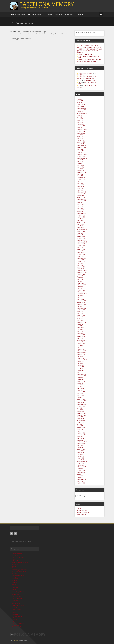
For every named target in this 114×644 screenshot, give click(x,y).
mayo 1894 (80, 390)
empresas (15, 579)
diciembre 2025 (81, 108)
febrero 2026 (81, 105)
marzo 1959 (80, 212)
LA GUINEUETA (90, 80)
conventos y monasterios (19, 570)
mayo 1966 (80, 190)
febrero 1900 (81, 381)
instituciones (16, 595)
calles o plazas (16, 561)
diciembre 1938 (81, 240)
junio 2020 (80, 160)
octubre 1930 (81, 262)
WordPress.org (81, 514)
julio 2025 (80, 117)
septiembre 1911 (82, 340)
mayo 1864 (80, 437)
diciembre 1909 (81, 351)
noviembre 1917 (82, 322)
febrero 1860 (81, 449)
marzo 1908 (80, 358)
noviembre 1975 (82, 172)
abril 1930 (80, 265)
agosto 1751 (80, 478)
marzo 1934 (80, 251)
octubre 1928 (81, 274)
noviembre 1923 (82, 301)
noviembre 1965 (82, 194)
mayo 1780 (80, 476)
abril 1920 (80, 313)
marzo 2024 (80, 140)
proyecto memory (17, 616)
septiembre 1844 (82, 462)
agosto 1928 (80, 276)
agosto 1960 (80, 204)
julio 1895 (80, 387)
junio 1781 (80, 474)
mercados (15, 600)
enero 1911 (80, 342)
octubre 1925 (81, 290)
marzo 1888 (80, 412)
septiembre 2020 (82, 158)
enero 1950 (80, 224)
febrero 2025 (81, 126)
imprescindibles (16, 593)
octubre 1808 (81, 471)
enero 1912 (80, 338)
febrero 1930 (81, 267)
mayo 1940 (80, 233)
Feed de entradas (82, 511)
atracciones (15, 555)
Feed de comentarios (83, 512)
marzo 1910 (80, 349)
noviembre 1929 (82, 271)
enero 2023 (80, 151)
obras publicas (16, 609)
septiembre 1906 (82, 360)
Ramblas (14, 620)
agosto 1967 (80, 188)
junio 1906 (80, 363)
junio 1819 (80, 469)
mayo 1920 (80, 312)
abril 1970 (80, 183)
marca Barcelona (17, 597)
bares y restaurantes (18, 557)
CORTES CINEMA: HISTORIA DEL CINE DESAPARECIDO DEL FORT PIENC (89, 61)
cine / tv (14, 566)
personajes (15, 614)
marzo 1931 (80, 260)
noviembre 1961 (82, 201)
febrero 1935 (81, 249)
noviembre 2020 (82, 155)
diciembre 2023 (81, 146)
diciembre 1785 (81, 472)
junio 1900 (80, 378)
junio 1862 (80, 440)
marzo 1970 (80, 185)
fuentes (14, 584)
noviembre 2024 (82, 130)
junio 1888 (80, 410)
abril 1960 (80, 208)
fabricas (14, 582)
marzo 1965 (80, 196)
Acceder (79, 509)
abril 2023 (80, 149)
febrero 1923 (81, 303)
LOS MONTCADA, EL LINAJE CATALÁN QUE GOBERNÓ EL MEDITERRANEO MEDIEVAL (89, 51)
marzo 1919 (80, 319)
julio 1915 (80, 329)
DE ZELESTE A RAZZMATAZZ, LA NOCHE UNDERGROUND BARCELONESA (89, 46)
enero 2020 (80, 165)
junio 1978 (80, 169)
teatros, (14, 622)
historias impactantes (18, 586)
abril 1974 (80, 176)
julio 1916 (80, 326)
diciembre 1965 (81, 192)
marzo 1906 (80, 365)
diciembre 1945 (81, 228)
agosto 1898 (80, 383)
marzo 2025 (80, 124)
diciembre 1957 (81, 213)
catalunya (15, 564)
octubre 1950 (81, 217)
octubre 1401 (81, 483)
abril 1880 (80, 426)
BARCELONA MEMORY (47, 4)
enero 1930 (80, 269)
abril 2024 (80, 138)
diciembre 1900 (81, 374)
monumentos (16, 604)
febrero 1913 (81, 335)
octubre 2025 (81, 112)
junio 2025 (80, 119)
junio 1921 (80, 306)
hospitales (15, 588)
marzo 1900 (80, 379)
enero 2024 (80, 144)
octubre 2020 (81, 156)
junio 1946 (80, 226)
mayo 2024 (80, 137)
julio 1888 (80, 408)
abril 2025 (80, 122)
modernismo (16, 602)
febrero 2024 (81, 142)
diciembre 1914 (81, 333)
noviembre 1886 (82, 415)
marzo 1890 (80, 397)
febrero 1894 (81, 392)
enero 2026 (80, 106)
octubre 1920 (81, 310)
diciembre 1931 (81, 258)
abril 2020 (80, 162)
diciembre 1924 (81, 292)
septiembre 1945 (82, 229)
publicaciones (16, 618)
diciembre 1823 (81, 467)
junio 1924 (80, 296)
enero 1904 (80, 367)
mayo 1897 (80, 385)
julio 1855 (80, 454)
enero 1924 (80, 299)
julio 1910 (80, 346)
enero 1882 (80, 419)
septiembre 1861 (82, 442)
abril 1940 (80, 235)
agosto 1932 (80, 256)
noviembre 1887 (82, 413)
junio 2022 (80, 153)
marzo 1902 (80, 371)
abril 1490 (80, 481)
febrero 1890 (81, 399)
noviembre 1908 (82, 354)
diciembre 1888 (81, 404)
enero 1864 (80, 438)
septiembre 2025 (82, 113)
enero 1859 (80, 453)
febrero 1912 (81, 337)
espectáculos (16, 580)
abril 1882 (80, 417)
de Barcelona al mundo (19, 572)
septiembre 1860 (82, 444)
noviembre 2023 (82, 147)
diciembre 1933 (81, 253)
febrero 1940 (81, 237)
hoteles (14, 589)
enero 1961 (80, 203)
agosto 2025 (80, 115)
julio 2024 (80, 135)
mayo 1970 (80, 181)
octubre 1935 (81, 246)
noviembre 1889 (82, 401)
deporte (14, 573)
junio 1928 (80, 278)
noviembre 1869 (82, 435)
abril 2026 (80, 101)
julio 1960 (80, 206)
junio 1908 (80, 356)
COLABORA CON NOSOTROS (53, 14)
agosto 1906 (80, 362)
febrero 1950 (81, 222)
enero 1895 (80, 388)
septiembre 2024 (82, 133)
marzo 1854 (80, 456)
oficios (14, 613)
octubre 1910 (81, 344)
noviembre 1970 (82, 178)
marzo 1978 (80, 171)
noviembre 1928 (82, 272)
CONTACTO (80, 14)
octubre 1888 (81, 406)
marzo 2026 (80, 103)
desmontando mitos (18, 575)
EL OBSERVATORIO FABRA (86, 54)
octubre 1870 (81, 433)
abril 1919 (80, 317)
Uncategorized (16, 627)
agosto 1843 (80, 463)
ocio (13, 611)
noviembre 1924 (82, 294)
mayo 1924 (80, 297)
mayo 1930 (80, 263)
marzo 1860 (80, 447)
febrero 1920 (81, 315)
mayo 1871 (80, 431)
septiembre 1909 (82, 353)
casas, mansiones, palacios (20, 563)
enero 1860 (80, 451)
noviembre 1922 (82, 304)
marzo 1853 (80, 458)
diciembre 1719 (81, 479)
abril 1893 (80, 394)
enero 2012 (80, 167)
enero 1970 (80, 187)
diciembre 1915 (81, 328)
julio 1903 (80, 369)
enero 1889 (80, 403)
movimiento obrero (18, 605)
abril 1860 (80, 446)
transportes (15, 625)
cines (13, 568)
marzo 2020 (80, 163)
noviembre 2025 (82, 110)
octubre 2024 (81, 131)
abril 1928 (80, 279)
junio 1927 (80, 281)
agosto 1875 (80, 429)
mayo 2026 (80, 99)
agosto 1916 (80, 324)
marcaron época (17, 598)
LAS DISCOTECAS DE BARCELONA (87, 78)
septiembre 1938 (82, 242)
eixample (14, 577)
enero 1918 (80, 321)
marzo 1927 (80, 283)
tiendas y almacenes (18, 623)
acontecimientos (17, 554)
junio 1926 (80, 287)
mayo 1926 (80, 288)
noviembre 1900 (82, 376)
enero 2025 (80, 128)
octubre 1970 (81, 180)
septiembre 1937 (82, 244)
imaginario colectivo (18, 591)
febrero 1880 (81, 428)
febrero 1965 (81, 197)
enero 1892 (80, 396)
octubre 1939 (81, 238)
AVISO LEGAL (69, 14)
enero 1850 (80, 460)
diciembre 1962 (81, 199)
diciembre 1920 (81, 308)
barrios (14, 559)
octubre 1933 (81, 254)
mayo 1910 (80, 347)
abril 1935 (80, 247)
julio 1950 (80, 219)
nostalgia (15, 607)
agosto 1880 (80, 422)
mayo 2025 (80, 121)
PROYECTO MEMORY (35, 14)
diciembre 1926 (81, 285)
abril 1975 (80, 174)
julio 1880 (80, 424)
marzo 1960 (80, 210)
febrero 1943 (81, 231)
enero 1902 (80, 372)
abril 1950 (80, 221)
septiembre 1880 (82, 421)
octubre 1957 (81, 215)
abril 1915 (80, 331)
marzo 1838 (80, 465)
